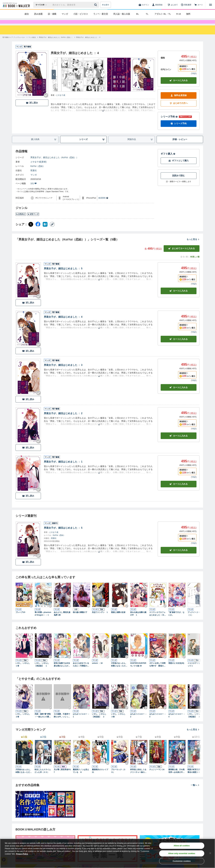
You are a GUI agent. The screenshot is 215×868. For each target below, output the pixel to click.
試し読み (32, 108)
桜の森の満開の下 (80, 618)
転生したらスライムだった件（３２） (43, 776)
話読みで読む (179, 181)
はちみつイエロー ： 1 (81, 721)
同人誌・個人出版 (122, 14)
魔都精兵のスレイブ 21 (100, 776)
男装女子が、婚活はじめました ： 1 (63, 467)
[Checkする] (46, 101)
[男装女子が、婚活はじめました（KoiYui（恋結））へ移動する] (56, 43)
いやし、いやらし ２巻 (24, 721)
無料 (188, 14)
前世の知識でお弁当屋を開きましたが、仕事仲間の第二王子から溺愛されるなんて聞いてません (62, 670)
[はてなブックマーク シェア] (45, 230)
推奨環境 (103, 203)
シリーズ (92, 145)
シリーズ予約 (169, 122)
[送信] (96, 5)
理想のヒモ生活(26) (176, 669)
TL (147, 14)
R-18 (179, 14)
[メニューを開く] (211, 5)
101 (34, 189)
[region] (107, 853)
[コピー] (52, 230)
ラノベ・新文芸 (101, 14)
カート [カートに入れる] (179, 296)
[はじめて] (173, 5)
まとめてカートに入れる (182, 254)
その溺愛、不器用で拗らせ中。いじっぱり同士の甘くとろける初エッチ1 (62, 721)
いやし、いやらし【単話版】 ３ (195, 721)
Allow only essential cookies (182, 853)
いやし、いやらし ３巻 (119, 721)
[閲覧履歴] (186, 5)
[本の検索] (42, 5)
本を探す (106, 5)
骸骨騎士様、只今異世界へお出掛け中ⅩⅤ (176, 776)
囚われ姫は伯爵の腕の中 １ (138, 619)
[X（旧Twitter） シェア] (31, 230)
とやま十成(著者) (38, 167)
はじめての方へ (179, 109)
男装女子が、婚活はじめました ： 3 (63, 370)
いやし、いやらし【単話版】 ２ (99, 721)
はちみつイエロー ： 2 (138, 721)
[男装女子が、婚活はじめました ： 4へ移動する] (88, 43)
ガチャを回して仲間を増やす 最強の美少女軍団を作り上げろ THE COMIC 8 (157, 670)
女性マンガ (33, 220)
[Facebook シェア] (38, 230)
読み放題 (38, 14)
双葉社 (34, 176)
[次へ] (54, 80)
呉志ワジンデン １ (100, 618)
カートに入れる (179, 86)
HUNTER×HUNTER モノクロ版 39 (138, 670)
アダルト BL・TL (163, 14)
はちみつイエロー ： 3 (158, 721)
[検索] (96, 5)
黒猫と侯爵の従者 (118, 618)
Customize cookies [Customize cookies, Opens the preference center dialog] (182, 861)
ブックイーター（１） (194, 619)
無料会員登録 (179, 101)
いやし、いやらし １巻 (24, 670)
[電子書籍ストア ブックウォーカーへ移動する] (14, 43)
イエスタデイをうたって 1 (196, 670)
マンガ (65, 14)
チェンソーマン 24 (157, 775)
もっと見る (193, 245)
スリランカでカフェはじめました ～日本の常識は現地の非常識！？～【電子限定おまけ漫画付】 (158, 619)
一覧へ (195, 790)
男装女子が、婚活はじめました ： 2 (63, 419)
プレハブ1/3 (20, 618)
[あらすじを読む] (103, 113)
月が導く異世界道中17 (62, 776)
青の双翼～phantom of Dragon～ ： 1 (43, 619)
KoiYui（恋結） (38, 171)
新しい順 (195, 262)
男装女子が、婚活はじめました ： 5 (63, 274)
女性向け (21, 220)
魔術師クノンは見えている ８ (81, 776)
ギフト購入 (168, 159)
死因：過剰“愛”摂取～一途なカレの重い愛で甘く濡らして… (43, 721)
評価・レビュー (180, 145)
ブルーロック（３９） (118, 776)
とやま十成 (61, 101)
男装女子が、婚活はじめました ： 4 (63, 322)
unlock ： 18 (97, 669)
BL (138, 14)
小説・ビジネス (81, 14)
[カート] (199, 5)
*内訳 (194, 79)
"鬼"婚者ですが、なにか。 (176, 619)
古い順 (184, 262)
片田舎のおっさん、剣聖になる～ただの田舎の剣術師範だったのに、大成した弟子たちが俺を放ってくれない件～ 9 (119, 670)
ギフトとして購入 (179, 166)
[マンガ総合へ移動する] (32, 43)
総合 (27, 14)
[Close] (210, 853)
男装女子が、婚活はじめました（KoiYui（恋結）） (54, 163)
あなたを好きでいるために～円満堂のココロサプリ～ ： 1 (81, 670)
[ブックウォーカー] (16, 5)
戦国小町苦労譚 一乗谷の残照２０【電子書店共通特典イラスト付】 (196, 776)
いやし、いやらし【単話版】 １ (42, 670)
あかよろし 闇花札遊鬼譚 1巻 (62, 619)
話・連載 (52, 14)
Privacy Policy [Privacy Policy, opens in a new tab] (22, 854)
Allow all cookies (182, 846)
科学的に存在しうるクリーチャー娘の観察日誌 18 (138, 776)
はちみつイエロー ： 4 (177, 721)
